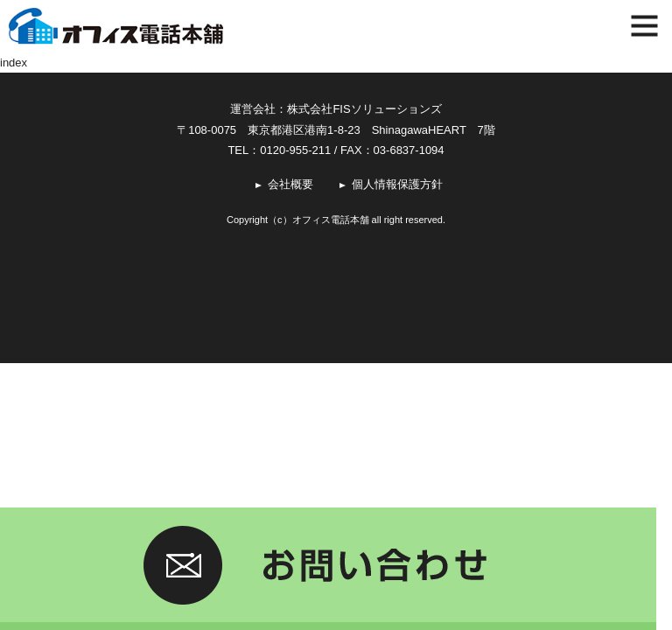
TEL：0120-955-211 (279, 150)
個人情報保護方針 (397, 184)
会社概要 (290, 184)
